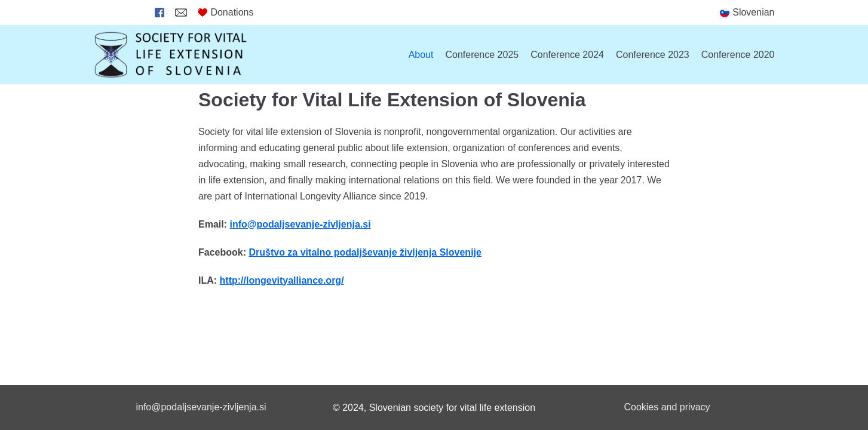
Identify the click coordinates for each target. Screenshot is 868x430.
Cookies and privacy (667, 407)
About (421, 55)
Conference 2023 (653, 55)
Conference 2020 (738, 55)
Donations (226, 12)
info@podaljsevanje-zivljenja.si (201, 407)
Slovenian (753, 12)
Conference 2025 (482, 55)
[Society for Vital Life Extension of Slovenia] (171, 55)
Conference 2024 (567, 55)
